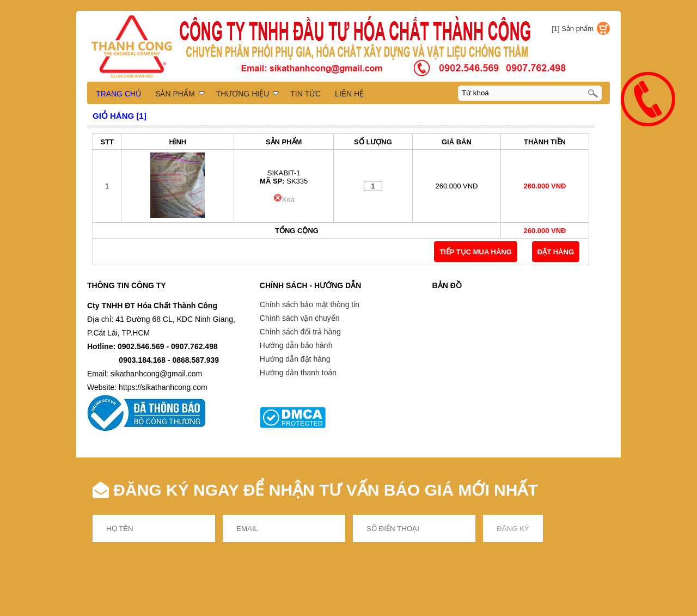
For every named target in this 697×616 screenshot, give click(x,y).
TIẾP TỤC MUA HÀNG (476, 252)
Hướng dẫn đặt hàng (295, 359)
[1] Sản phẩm (573, 29)
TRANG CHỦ (118, 94)
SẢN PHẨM (180, 94)
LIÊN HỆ (349, 94)
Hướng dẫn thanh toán (298, 373)
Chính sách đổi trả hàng (300, 332)
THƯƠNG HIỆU (248, 94)
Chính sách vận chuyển (300, 318)
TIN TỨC (305, 94)
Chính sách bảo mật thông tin (310, 304)
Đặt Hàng (556, 252)
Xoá (284, 200)
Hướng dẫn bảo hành (296, 345)
